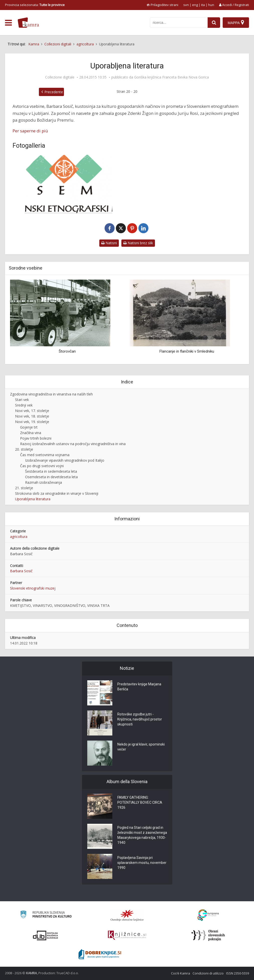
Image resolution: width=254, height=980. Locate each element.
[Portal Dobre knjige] (100, 954)
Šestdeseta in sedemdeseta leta (51, 471)
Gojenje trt (29, 427)
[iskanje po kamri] (179, 23)
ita (203, 5)
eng (195, 5)
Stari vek (22, 400)
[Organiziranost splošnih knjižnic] (127, 915)
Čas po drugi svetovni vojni (42, 466)
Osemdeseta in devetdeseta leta (51, 477)
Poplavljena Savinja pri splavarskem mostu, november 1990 (142, 863)
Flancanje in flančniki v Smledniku (187, 351)
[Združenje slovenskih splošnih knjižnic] (127, 935)
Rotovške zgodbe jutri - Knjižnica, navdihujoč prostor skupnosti (140, 719)
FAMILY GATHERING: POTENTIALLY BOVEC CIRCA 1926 (140, 802)
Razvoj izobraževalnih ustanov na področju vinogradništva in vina (73, 444)
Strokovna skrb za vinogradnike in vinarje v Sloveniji (57, 493)
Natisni (109, 243)
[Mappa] (236, 23)
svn (186, 5)
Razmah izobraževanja (44, 482)
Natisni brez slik (138, 243)
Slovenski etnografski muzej (33, 588)
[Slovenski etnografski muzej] (69, 184)
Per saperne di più (30, 131)
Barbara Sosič (21, 571)
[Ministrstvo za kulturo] (46, 915)
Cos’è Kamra (181, 973)
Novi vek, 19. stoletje (32, 422)
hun (211, 5)
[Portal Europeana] (208, 915)
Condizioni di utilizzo (208, 973)
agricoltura (19, 537)
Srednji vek (24, 405)
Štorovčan (67, 351)
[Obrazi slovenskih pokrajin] (208, 935)
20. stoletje (24, 449)
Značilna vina (31, 433)
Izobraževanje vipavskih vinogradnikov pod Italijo (65, 460)
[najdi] (214, 23)
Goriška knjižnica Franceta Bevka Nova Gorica (172, 77)
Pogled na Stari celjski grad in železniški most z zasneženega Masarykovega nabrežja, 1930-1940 (142, 835)
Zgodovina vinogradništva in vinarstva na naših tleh (51, 394)
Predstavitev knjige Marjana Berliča (139, 687)
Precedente (54, 92)
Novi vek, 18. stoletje (32, 416)
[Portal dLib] (46, 935)
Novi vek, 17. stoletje (32, 411)
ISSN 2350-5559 (238, 973)
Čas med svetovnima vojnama (45, 455)
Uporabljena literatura (33, 499)
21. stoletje (24, 488)
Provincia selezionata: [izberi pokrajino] (35, 5)
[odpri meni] (8, 23)
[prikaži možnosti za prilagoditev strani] (162, 5)
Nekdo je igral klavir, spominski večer (141, 747)
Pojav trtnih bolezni (36, 438)
